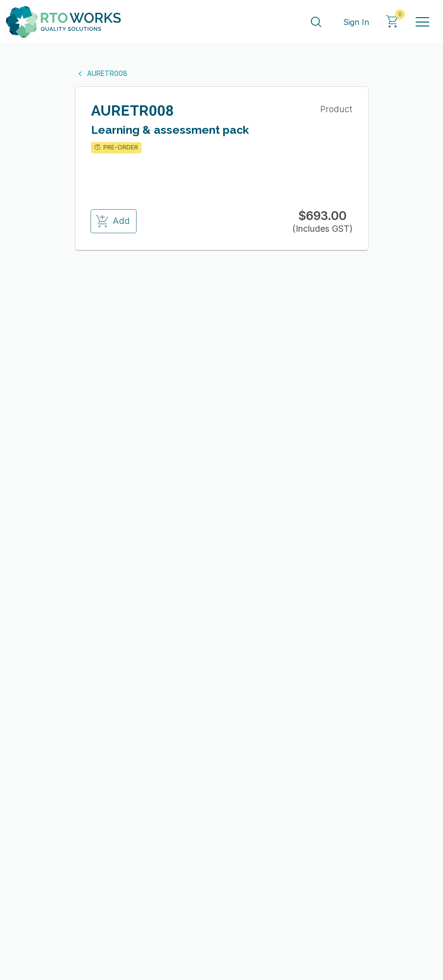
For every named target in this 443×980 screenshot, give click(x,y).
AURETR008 (101, 73)
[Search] (316, 22)
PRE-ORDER (115, 147)
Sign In (356, 22)
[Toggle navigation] (422, 22)
